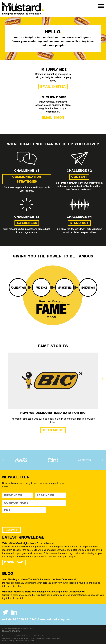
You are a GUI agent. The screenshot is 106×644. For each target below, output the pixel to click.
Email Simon (53, 117)
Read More (53, 430)
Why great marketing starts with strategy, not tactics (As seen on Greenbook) (43, 592)
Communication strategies (27, 179)
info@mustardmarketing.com (52, 619)
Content (79, 177)
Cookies (16, 631)
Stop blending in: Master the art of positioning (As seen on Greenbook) (40, 579)
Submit (11, 530)
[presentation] (103, 379)
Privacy (6, 631)
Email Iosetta (53, 87)
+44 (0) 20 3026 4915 (17, 619)
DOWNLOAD (14, 562)
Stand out (79, 223)
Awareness (27, 223)
